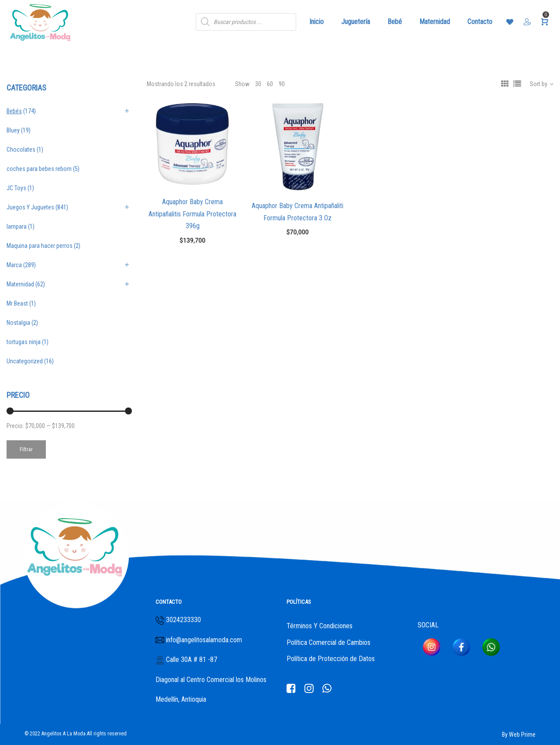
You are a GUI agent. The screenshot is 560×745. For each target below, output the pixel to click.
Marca (14, 265)
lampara (17, 226)
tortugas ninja (24, 342)
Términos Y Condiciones (320, 626)
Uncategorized (25, 361)
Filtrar (26, 449)
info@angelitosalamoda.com (203, 640)
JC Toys (16, 188)
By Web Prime (519, 735)
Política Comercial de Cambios (328, 642)
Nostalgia (18, 323)
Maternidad (20, 284)
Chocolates (21, 150)
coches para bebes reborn (39, 169)
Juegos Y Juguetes (30, 207)
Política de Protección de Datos (331, 659)
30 (258, 84)
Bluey (13, 130)
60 (270, 84)
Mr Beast (17, 303)
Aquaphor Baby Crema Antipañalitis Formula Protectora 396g (192, 214)
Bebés (14, 111)
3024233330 (183, 620)
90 (282, 84)
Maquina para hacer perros (40, 246)
